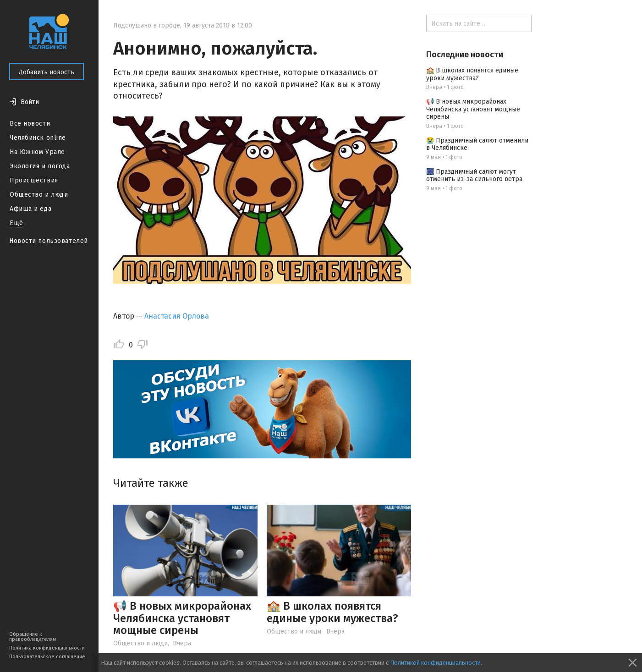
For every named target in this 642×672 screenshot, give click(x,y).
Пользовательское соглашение (47, 657)
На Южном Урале (37, 152)
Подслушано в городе (147, 25)
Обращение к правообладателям (33, 637)
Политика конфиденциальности (47, 648)
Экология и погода (40, 166)
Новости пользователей (49, 241)
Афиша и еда (30, 209)
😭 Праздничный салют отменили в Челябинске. (477, 144)
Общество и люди (39, 195)
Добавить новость (47, 72)
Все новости (30, 124)
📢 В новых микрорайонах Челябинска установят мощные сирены (182, 618)
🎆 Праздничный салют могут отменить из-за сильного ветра (474, 176)
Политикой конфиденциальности (435, 663)
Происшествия (34, 180)
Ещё (16, 223)
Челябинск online (38, 138)
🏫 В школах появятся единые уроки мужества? (332, 612)
